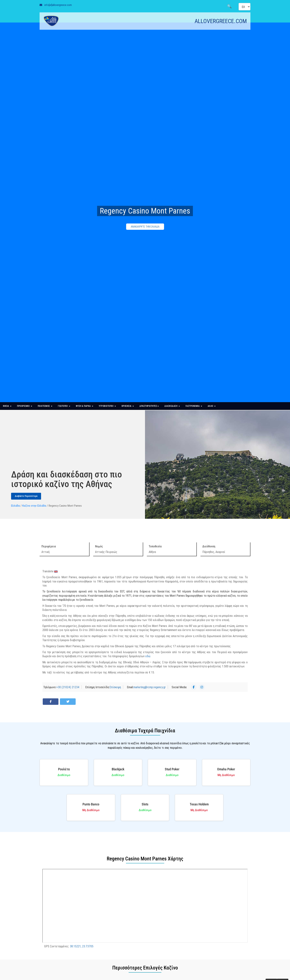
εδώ (148, 656)
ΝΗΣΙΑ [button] (7, 406)
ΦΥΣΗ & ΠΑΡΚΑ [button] (85, 406)
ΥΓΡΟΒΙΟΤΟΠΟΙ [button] (107, 406)
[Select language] (245, 7)
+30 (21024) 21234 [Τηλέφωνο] (68, 687)
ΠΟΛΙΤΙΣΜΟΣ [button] (45, 406)
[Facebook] (194, 687)
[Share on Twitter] (68, 702)
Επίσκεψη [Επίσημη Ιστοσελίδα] (115, 687)
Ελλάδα (15, 506)
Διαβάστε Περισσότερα (26, 496)
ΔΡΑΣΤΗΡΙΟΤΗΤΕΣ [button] (149, 406)
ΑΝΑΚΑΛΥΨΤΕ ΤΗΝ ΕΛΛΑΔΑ (145, 227)
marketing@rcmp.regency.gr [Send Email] (150, 687)
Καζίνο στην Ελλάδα (34, 506)
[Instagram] (202, 687)
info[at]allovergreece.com (58, 5)
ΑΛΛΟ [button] (212, 406)
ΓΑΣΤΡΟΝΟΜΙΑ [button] (194, 406)
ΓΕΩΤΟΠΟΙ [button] (64, 406)
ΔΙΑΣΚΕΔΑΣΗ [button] (172, 406)
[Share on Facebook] (51, 702)
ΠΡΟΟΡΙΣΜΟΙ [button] (25, 406)
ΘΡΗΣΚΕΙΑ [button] (128, 406)
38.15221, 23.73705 (82, 946)
